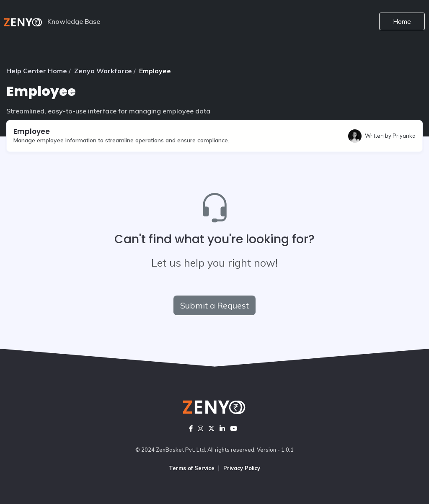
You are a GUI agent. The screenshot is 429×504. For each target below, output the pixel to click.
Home (402, 21)
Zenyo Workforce (103, 71)
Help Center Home (37, 71)
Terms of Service (192, 468)
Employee (155, 71)
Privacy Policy (242, 468)
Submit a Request (214, 305)
